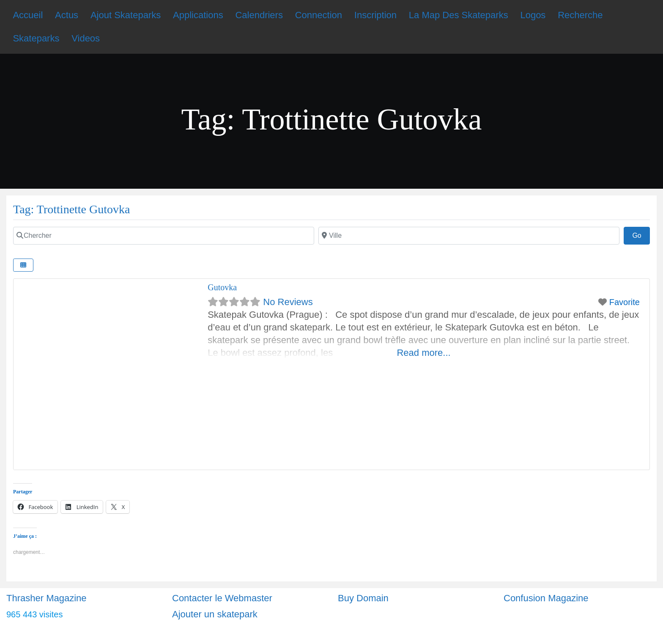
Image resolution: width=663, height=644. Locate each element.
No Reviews (288, 302)
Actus (67, 15)
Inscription (375, 15)
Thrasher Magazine (47, 598)
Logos (533, 15)
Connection (319, 15)
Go (641, 234)
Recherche (580, 15)
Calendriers (259, 15)
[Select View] (23, 265)
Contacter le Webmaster (222, 598)
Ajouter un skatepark (215, 614)
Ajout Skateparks (126, 15)
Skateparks (36, 38)
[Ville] (469, 236)
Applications (198, 15)
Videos (86, 38)
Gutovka (222, 287)
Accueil (28, 15)
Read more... (423, 353)
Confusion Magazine (546, 598)
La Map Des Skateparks (459, 15)
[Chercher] (164, 236)
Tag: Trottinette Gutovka (71, 209)
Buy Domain (363, 598)
